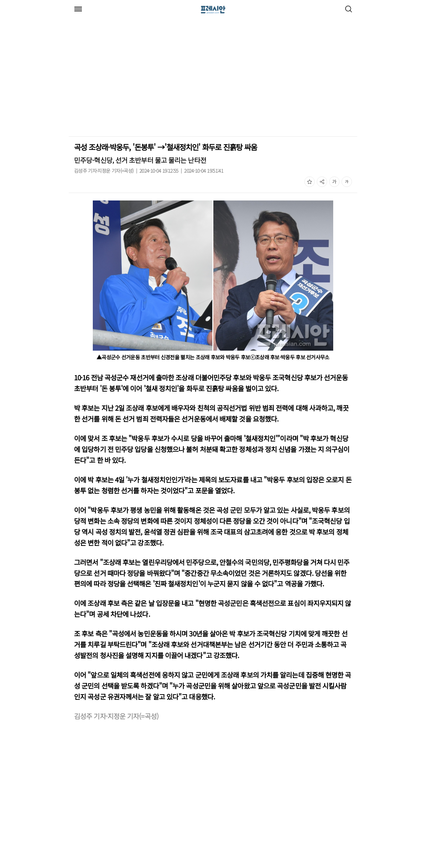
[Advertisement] (132, 78)
